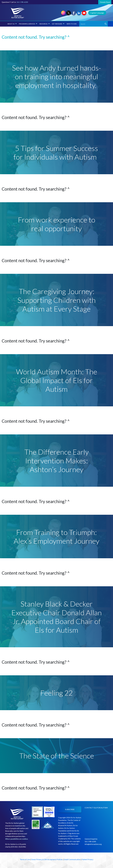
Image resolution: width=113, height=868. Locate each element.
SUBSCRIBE (70, 809)
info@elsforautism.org (93, 844)
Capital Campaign (97, 13)
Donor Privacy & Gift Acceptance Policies (47, 859)
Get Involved (58, 24)
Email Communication (72, 859)
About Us (12, 24)
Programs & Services (28, 24)
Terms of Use (25, 859)
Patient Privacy (87, 859)
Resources (45, 24)
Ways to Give (72, 24)
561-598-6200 (22, 2)
